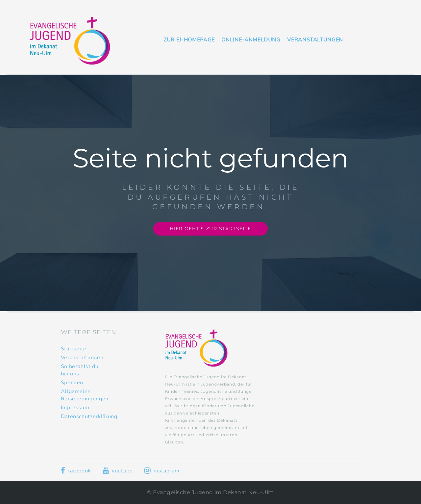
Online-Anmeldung (251, 40)
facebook (76, 471)
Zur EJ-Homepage (189, 40)
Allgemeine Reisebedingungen (85, 395)
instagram (162, 471)
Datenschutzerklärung (89, 416)
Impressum (75, 408)
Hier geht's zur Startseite (210, 229)
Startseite (74, 349)
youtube (118, 471)
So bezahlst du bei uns (80, 370)
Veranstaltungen (315, 40)
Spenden (72, 383)
